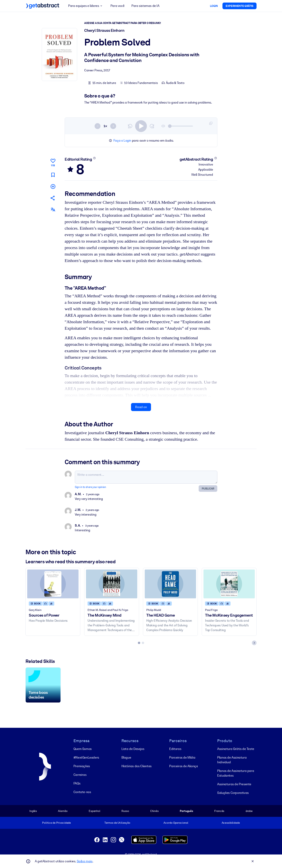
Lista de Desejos (133, 749)
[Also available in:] (53, 210)
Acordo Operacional (176, 823)
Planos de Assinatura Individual (232, 760)
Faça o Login (122, 141)
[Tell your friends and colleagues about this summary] (53, 198)
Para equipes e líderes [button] (86, 6)
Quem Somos (83, 749)
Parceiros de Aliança (183, 766)
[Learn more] (94, 158)
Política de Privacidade (56, 823)
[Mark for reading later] (53, 175)
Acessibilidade (231, 823)
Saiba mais (85, 861)
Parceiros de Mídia (182, 757)
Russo (125, 811)
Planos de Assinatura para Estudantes (236, 773)
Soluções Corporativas (233, 793)
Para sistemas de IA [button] (145, 6)
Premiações (82, 766)
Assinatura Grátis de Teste (236, 749)
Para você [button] (117, 6)
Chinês (154, 811)
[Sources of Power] (53, 584)
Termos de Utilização (117, 823)
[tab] (139, 643)
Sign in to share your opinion (90, 487)
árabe (249, 811)
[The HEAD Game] (170, 584)
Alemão (63, 811)
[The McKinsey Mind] (112, 584)
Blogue (126, 757)
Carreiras (80, 775)
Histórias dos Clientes (136, 766)
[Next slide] (254, 643)
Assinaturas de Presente (234, 784)
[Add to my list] (53, 186)
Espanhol (94, 811)
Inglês (33, 811)
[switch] (141, 126)
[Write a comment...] (146, 477)
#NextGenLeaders (86, 757)
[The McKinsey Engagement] (229, 584)
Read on (141, 407)
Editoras (175, 749)
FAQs (77, 783)
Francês (219, 811)
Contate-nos (82, 792)
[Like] (53, 162)
